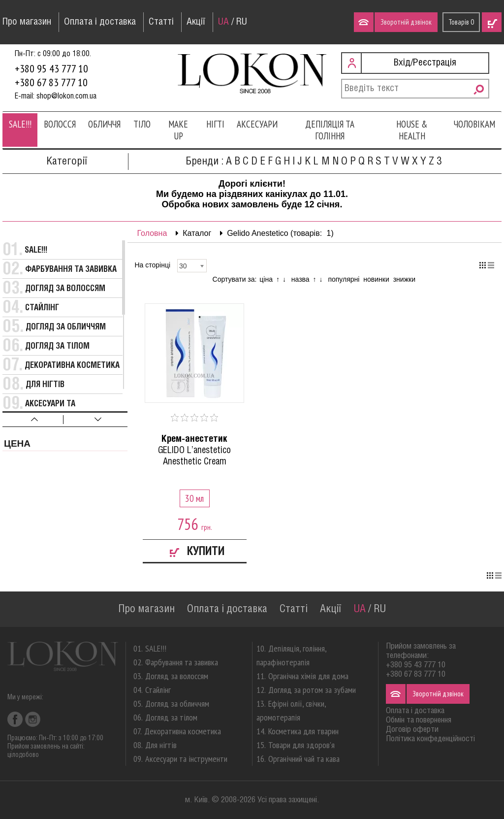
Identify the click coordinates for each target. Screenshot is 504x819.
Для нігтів (45, 385)
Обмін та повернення (419, 720)
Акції (196, 22)
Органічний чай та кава (304, 759)
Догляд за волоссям (65, 289)
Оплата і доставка (100, 22)
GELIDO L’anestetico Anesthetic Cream (195, 450)
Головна (152, 233)
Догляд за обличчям (66, 327)
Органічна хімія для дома (308, 676)
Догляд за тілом (57, 346)
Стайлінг (42, 308)
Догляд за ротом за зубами (312, 690)
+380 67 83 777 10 (51, 82)
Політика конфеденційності (430, 739)
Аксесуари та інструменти (186, 759)
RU (242, 22)
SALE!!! (20, 124)
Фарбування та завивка (71, 270)
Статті (161, 22)
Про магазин (27, 22)
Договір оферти (412, 730)
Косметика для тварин (303, 731)
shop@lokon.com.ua (66, 96)
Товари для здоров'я (301, 745)
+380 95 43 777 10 (51, 68)
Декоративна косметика (72, 366)
